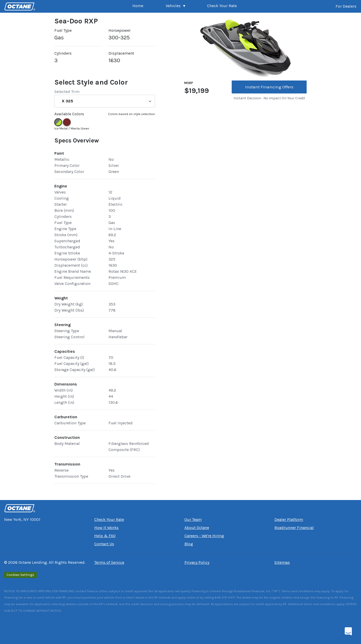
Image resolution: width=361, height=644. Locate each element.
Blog (189, 544)
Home (138, 6)
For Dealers (346, 6)
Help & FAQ (105, 536)
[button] (175, 6)
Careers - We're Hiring (204, 536)
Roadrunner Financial (294, 528)
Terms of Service (109, 562)
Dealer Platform (289, 519)
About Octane (197, 528)
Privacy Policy (197, 562)
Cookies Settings (20, 575)
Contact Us (104, 544)
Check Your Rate (222, 6)
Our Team (193, 519)
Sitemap (282, 562)
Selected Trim (67, 92)
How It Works (106, 528)
